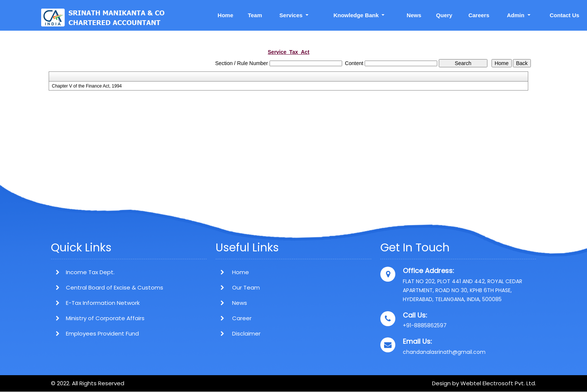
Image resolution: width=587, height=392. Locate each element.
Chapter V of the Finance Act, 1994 (87, 86)
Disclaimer (238, 333)
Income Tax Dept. (90, 272)
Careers (479, 15)
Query (444, 15)
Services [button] (292, 15)
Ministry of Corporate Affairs (105, 318)
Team (255, 15)
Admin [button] (516, 15)
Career (234, 318)
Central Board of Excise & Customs (115, 287)
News (414, 15)
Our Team (238, 287)
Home (225, 15)
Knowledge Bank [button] (357, 15)
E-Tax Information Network (103, 303)
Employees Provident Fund (102, 333)
